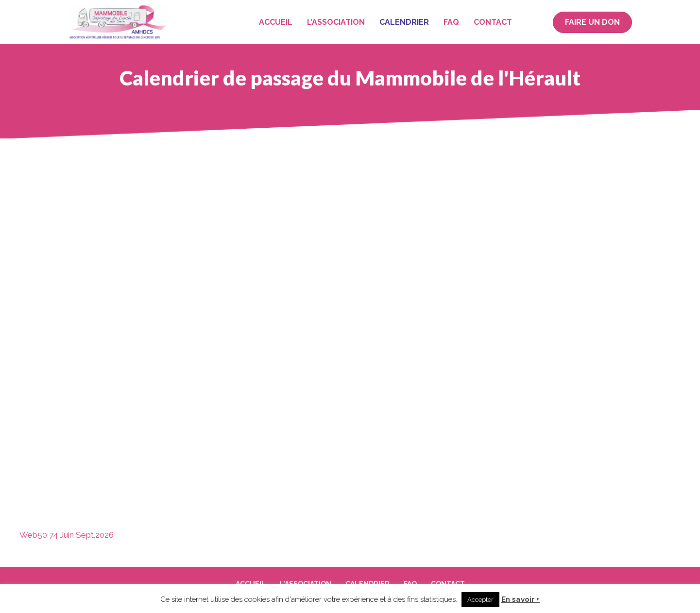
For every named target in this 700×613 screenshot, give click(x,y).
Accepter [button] (480, 600)
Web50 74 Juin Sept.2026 (67, 535)
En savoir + (521, 599)
